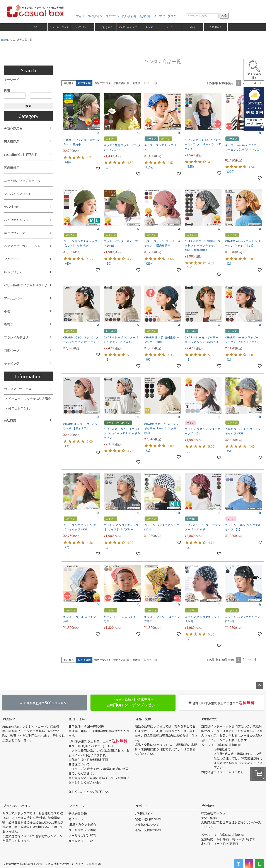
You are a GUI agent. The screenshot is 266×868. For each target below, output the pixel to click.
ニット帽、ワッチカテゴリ (22, 181)
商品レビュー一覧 (81, 841)
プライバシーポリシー (18, 806)
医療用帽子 (216, 27)
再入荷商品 (12, 141)
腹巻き (9, 324)
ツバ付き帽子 (13, 207)
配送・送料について (148, 819)
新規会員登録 (78, 814)
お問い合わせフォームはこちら (222, 772)
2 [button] (243, 83)
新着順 (136, 83)
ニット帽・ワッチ (59, 27)
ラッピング (12, 363)
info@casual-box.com (229, 745)
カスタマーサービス (18, 389)
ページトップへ (259, 686)
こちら (7, 740)
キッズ (149, 27)
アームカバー (13, 298)
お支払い (9, 719)
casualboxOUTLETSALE (20, 155)
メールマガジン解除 (82, 835)
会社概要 (10, 420)
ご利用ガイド (144, 814)
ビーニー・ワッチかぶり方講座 (30, 399)
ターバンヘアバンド (18, 194)
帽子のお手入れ (19, 409)
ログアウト (112, 16)
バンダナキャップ (127, 27)
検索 (224, 16)
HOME (5, 40)
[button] (261, 83)
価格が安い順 (102, 83)
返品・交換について (148, 830)
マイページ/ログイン (89, 16)
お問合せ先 (210, 719)
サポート (142, 806)
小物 (193, 27)
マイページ (77, 806)
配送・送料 (77, 719)
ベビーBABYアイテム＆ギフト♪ (26, 285)
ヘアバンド (83, 27)
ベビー (171, 27)
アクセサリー (13, 259)
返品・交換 (143, 719)
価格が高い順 (121, 83)
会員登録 (145, 16)
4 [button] (255, 83)
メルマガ (159, 16)
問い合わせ (129, 16)
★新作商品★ (13, 128)
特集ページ (12, 350)
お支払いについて (147, 824)
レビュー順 (150, 83)
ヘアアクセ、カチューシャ (22, 246)
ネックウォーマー (16, 233)
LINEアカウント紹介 (82, 824)
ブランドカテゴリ (16, 337)
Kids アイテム (13, 272)
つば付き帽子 (105, 27)
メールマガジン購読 (82, 830)
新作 (36, 27)
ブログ (172, 16)
